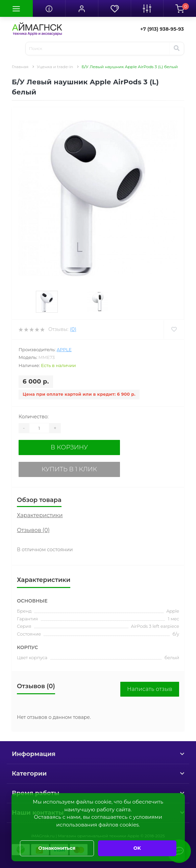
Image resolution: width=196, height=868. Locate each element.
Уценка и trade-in (55, 67)
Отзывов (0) (33, 530)
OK (137, 848)
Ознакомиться (57, 848)
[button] (82, 8)
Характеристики (40, 515)
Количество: (34, 417)
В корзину (69, 447)
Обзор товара (39, 500)
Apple (64, 349)
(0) (73, 329)
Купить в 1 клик (69, 469)
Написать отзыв (150, 689)
